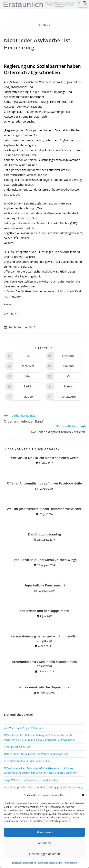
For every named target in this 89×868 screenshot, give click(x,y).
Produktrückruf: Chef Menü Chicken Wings (44, 560)
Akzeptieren (44, 832)
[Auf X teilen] (24, 356)
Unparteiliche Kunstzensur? (44, 585)
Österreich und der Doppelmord (44, 611)
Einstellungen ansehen (44, 854)
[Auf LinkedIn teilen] (65, 366)
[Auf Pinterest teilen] (24, 366)
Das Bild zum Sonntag (44, 534)
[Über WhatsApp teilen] (65, 397)
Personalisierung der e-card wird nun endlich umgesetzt (44, 638)
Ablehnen (45, 843)
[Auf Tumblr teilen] (65, 386)
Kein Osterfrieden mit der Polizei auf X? (27, 761)
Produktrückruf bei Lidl (18, 747)
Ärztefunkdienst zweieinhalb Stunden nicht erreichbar (44, 664)
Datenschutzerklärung (24, 863)
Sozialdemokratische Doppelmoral (45, 687)
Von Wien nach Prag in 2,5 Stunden (25, 728)
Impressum (71, 863)
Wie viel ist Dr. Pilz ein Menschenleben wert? (44, 458)
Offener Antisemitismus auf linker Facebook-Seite (45, 483)
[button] (83, 795)
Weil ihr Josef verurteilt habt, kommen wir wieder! (44, 509)
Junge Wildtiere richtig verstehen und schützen (32, 780)
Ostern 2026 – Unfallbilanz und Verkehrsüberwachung (36, 754)
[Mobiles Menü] (44, 25)
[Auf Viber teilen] (24, 376)
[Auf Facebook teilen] (65, 356)
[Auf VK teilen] (65, 376)
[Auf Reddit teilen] (24, 386)
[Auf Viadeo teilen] (24, 397)
